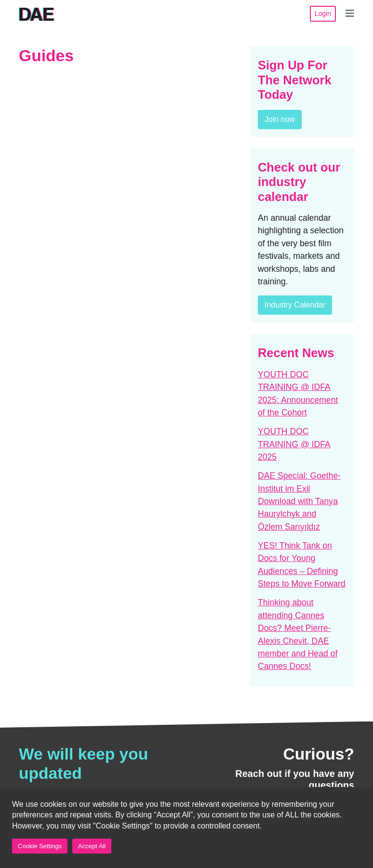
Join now (280, 119)
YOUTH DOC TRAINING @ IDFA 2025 (294, 444)
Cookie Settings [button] (40, 846)
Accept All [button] (92, 846)
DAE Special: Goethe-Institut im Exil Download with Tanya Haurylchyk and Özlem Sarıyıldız (299, 501)
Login (323, 13)
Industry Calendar (295, 305)
